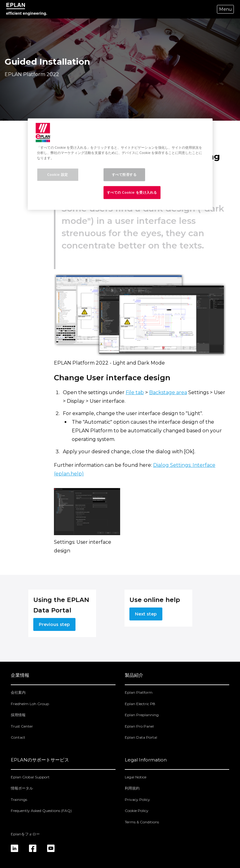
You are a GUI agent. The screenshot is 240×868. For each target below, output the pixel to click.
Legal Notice (136, 777)
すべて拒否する (124, 174)
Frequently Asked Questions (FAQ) (41, 811)
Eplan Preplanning (142, 715)
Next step (146, 614)
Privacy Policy (137, 799)
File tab (135, 392)
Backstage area (168, 392)
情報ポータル (22, 788)
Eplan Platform (139, 692)
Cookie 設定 (57, 174)
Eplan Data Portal (141, 737)
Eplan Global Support (30, 777)
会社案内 (18, 692)
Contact (18, 737)
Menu (225, 9)
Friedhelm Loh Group (30, 704)
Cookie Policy (137, 811)
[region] (120, 164)
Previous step (54, 624)
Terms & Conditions (142, 822)
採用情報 (18, 715)
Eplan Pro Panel (139, 726)
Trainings (19, 799)
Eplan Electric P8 (140, 704)
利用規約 (132, 788)
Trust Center (22, 726)
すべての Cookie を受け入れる (132, 192)
